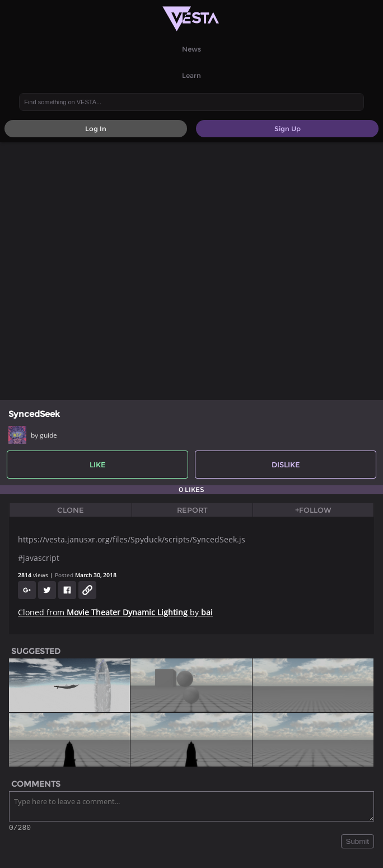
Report (192, 510)
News (191, 49)
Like (98, 465)
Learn (191, 75)
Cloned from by (115, 612)
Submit (358, 843)
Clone (71, 510)
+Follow (313, 510)
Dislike (286, 465)
